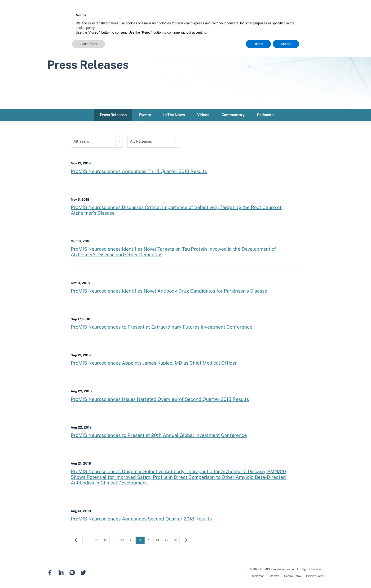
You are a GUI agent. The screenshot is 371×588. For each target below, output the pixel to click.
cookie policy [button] (85, 28)
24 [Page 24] (158, 541)
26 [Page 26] (175, 541)
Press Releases (113, 116)
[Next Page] (185, 541)
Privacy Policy (315, 577)
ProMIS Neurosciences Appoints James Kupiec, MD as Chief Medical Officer (154, 364)
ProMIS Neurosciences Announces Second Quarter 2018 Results (141, 520)
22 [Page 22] (140, 541)
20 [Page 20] (123, 541)
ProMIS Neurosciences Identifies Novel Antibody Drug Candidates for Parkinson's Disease (169, 292)
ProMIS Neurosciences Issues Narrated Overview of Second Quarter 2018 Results (160, 400)
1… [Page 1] (87, 541)
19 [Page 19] (114, 541)
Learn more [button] (88, 44)
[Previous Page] (77, 541)
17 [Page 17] (96, 541)
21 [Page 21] (131, 541)
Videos (203, 116)
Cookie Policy (293, 577)
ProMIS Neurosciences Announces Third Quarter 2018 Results (139, 172)
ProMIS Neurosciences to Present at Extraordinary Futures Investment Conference (161, 328)
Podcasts (265, 116)
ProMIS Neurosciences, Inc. (278, 570)
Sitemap (274, 577)
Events (145, 116)
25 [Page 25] (166, 541)
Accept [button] (286, 44)
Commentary (233, 116)
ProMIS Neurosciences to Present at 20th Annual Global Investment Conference (159, 436)
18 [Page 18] (105, 541)
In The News (174, 116)
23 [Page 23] (149, 541)
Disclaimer (257, 577)
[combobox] (97, 142)
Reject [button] (258, 44)
